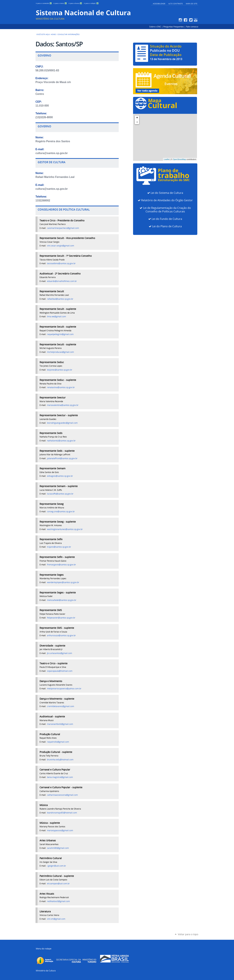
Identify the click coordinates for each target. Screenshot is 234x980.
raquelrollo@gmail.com (58, 742)
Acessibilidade (159, 4)
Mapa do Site (192, 4)
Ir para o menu (60, 3)
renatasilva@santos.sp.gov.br (61, 387)
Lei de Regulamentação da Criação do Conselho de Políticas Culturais (167, 210)
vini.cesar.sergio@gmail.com (61, 246)
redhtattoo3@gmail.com (58, 901)
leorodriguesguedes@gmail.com (62, 423)
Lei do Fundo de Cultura (167, 219)
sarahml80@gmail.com (58, 848)
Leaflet (167, 159)
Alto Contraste (176, 4)
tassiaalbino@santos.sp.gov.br (61, 263)
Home (53, 34)
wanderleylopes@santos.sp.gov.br (63, 582)
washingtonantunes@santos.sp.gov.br (65, 529)
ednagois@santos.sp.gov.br (60, 476)
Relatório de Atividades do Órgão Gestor (167, 200)
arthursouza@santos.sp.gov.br (61, 635)
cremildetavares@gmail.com (61, 706)
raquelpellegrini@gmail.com (60, 334)
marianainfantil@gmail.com (60, 724)
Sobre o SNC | (156, 27)
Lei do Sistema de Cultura (167, 193)
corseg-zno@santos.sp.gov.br (61, 511)
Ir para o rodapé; (91, 3)
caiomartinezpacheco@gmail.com (63, 228)
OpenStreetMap (179, 159)
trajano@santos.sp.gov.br (59, 547)
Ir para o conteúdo (44, 3)
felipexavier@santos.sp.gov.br (61, 618)
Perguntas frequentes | (175, 27)
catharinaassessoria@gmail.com (62, 795)
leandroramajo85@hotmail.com (62, 813)
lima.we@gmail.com (56, 316)
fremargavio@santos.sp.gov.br (61, 565)
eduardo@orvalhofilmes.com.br (62, 281)
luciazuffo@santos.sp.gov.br (60, 494)
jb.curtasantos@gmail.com (60, 653)
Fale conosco (192, 27)
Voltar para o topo (188, 934)
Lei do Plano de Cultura (167, 226)
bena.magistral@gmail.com (60, 777)
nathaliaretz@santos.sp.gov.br (61, 441)
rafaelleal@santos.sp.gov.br (60, 299)
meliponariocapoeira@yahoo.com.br (64, 689)
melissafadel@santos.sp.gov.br (62, 600)
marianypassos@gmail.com (60, 830)
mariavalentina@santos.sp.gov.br (63, 405)
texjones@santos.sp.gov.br (60, 370)
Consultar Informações (68, 34)
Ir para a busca (76, 3)
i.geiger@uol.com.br (56, 866)
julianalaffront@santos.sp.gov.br (62, 458)
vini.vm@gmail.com (56, 919)
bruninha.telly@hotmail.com (60, 760)
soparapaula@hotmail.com (60, 671)
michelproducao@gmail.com (60, 352)
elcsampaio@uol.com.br (58, 884)
